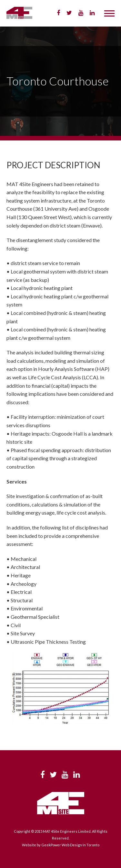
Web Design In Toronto (81, 845)
